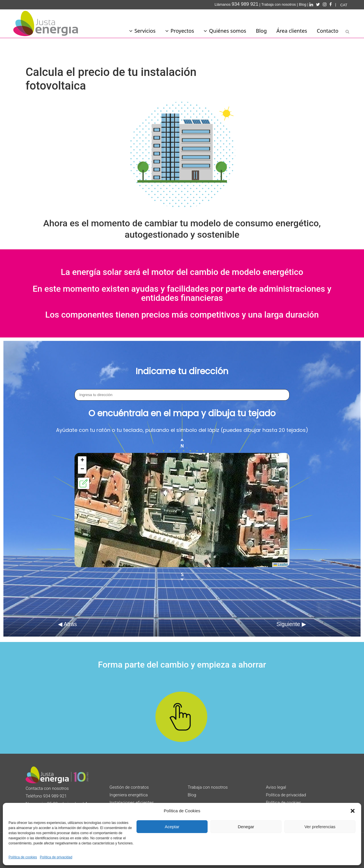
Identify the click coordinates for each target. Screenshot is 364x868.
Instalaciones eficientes (132, 803)
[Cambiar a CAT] (344, 5)
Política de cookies (23, 857)
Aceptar (172, 827)
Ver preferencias (320, 827)
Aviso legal (276, 787)
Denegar (246, 827)
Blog (303, 4)
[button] (353, 811)
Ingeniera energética (129, 795)
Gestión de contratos (129, 787)
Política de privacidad (56, 857)
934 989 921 (55, 796)
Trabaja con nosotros (279, 4)
